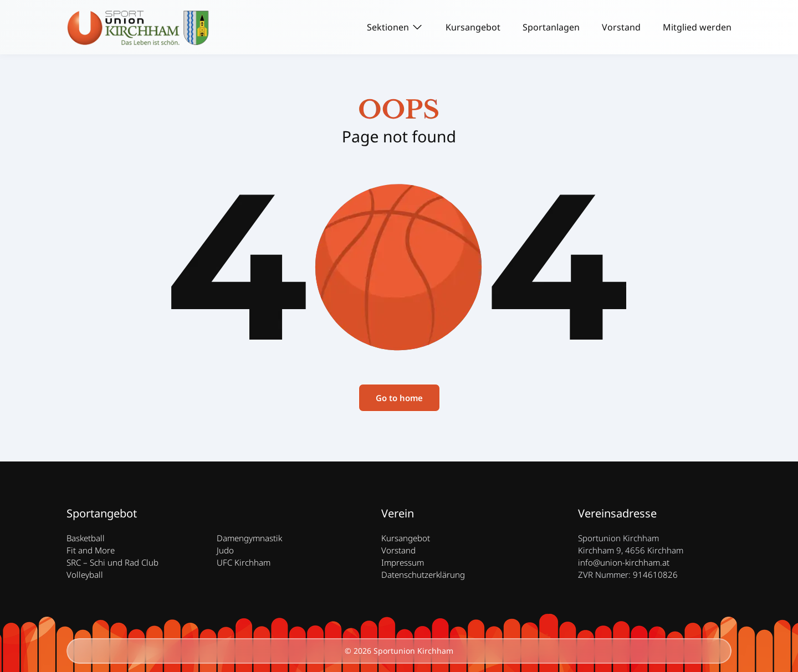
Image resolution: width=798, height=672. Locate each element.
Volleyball (85, 574)
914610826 (655, 574)
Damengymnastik (249, 538)
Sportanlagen (551, 27)
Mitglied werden (697, 27)
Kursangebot (473, 27)
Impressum (403, 562)
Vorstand (621, 27)
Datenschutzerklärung (423, 574)
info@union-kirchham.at (624, 562)
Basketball (86, 538)
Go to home (399, 398)
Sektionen (388, 27)
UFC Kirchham (244, 562)
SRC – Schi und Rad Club (112, 562)
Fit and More (91, 550)
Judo (225, 550)
